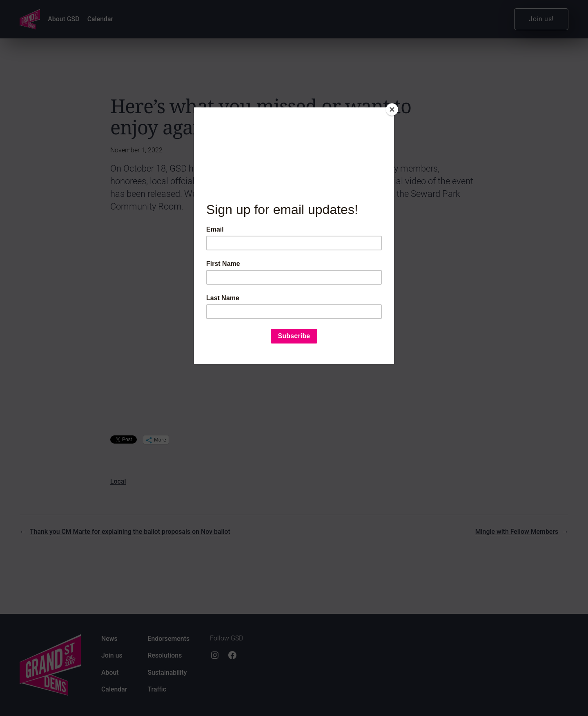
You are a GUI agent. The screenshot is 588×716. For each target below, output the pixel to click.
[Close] (392, 109)
